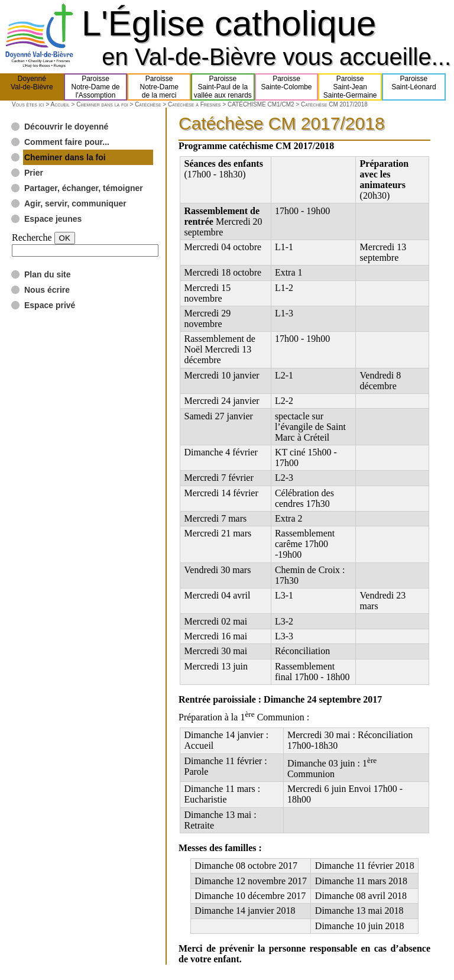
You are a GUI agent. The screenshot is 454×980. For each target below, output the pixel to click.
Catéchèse (148, 104)
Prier (34, 173)
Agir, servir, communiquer (75, 203)
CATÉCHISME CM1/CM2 (261, 104)
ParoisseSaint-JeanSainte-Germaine (350, 87)
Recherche (32, 237)
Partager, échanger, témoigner (84, 188)
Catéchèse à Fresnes (194, 104)
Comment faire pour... (67, 142)
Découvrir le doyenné (66, 127)
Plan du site (48, 274)
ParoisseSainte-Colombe (287, 87)
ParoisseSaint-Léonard (414, 87)
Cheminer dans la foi (102, 104)
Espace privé (50, 305)
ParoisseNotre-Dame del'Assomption (95, 87)
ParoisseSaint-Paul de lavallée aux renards (223, 87)
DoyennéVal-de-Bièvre (32, 87)
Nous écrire (47, 290)
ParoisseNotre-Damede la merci (159, 87)
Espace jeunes (53, 219)
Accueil (60, 104)
